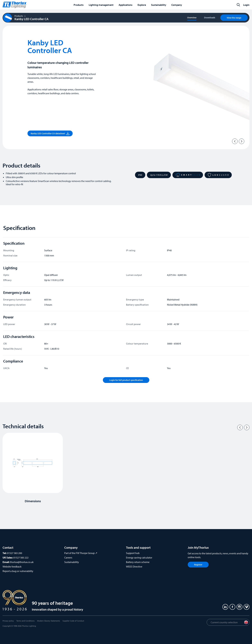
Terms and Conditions (25, 621)
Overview (192, 18)
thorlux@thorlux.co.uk (22, 562)
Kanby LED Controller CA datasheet (50, 133)
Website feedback (12, 567)
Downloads (210, 18)
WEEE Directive (134, 567)
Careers (68, 558)
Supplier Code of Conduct (73, 621)
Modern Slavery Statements (49, 621)
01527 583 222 (21, 558)
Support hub (133, 553)
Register (198, 565)
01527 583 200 (14, 553)
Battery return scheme (138, 562)
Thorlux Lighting (29, 626)
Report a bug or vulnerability (18, 571)
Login (246, 5)
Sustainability (72, 562)
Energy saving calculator (139, 558)
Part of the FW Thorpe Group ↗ (81, 553)
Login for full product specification (126, 380)
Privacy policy (8, 621)
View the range (234, 18)
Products (19, 16)
